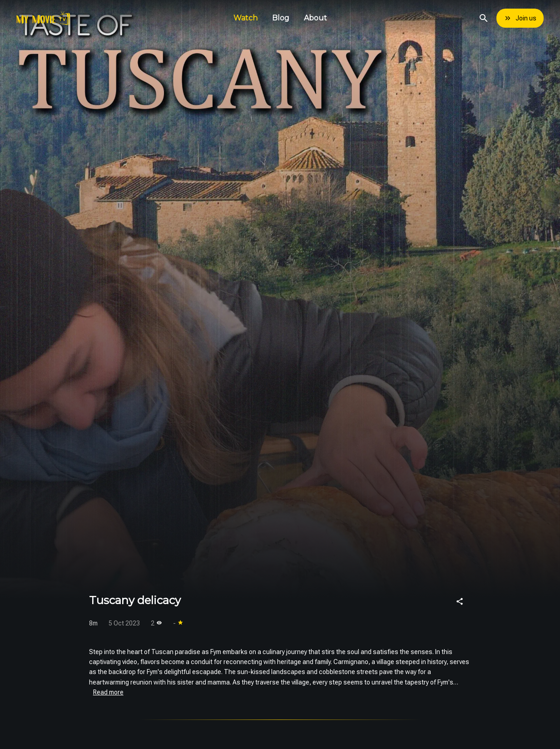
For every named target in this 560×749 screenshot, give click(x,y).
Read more (108, 692)
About (315, 18)
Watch (245, 18)
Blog (281, 18)
